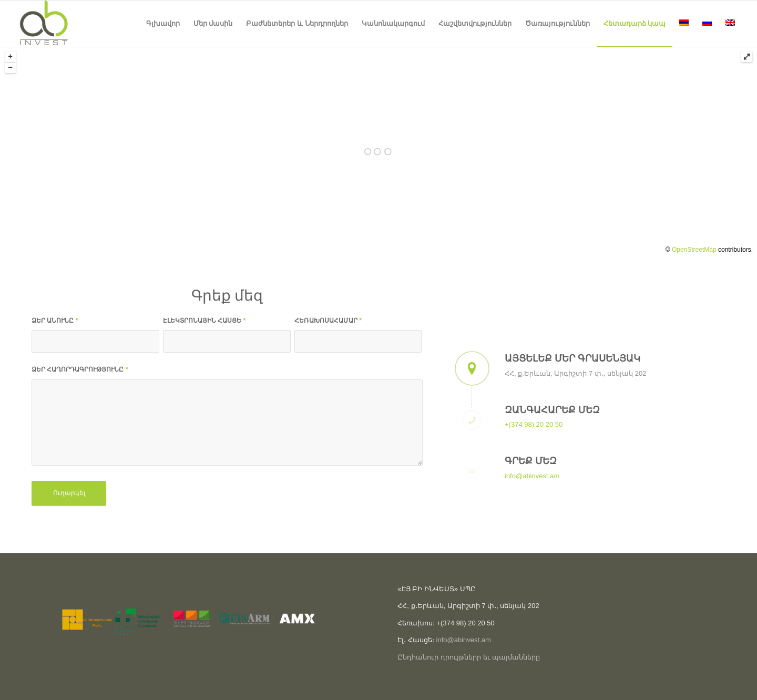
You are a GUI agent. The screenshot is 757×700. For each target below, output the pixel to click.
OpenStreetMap (694, 250)
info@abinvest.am (532, 476)
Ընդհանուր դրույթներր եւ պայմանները (469, 657)
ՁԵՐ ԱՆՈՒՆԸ (55, 321)
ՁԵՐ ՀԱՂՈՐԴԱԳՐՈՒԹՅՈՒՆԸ (80, 369)
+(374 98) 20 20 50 (534, 424)
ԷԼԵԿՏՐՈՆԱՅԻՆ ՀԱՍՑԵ (204, 321)
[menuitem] (163, 24)
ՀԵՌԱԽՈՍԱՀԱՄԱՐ (328, 321)
